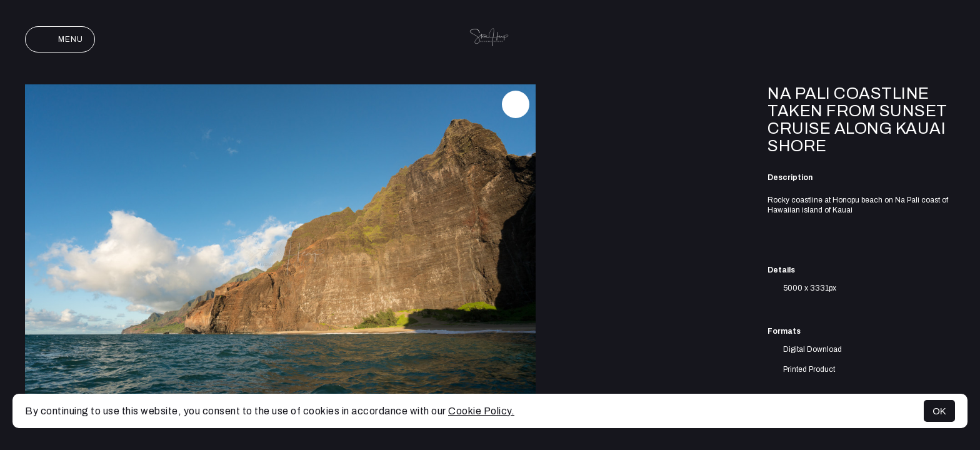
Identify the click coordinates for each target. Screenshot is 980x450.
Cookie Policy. (481, 411)
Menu (60, 39)
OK (939, 411)
